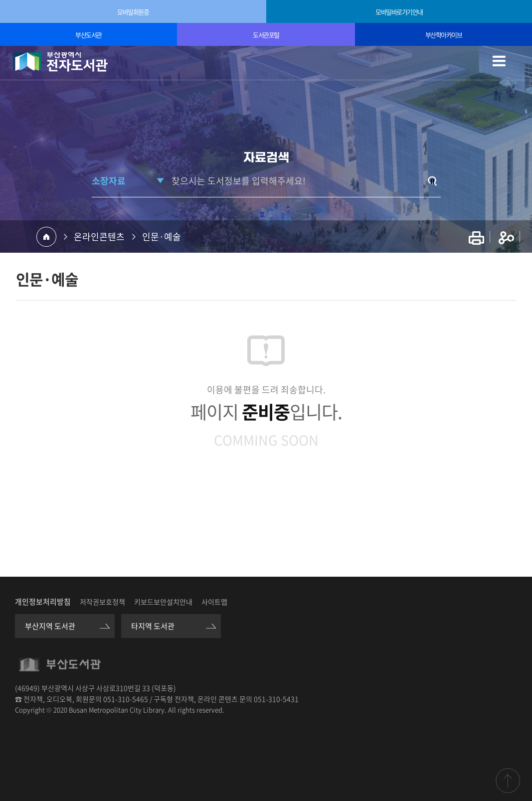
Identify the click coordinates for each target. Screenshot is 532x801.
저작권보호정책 (102, 602)
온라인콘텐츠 (99, 237)
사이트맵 (214, 602)
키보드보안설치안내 (163, 602)
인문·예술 (162, 237)
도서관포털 (266, 35)
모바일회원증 (133, 12)
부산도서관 (89, 35)
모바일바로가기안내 (399, 12)
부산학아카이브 (444, 35)
